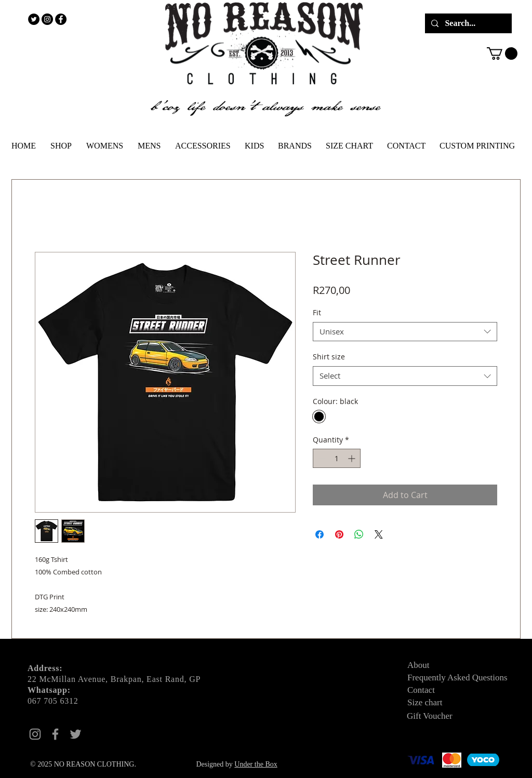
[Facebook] (55, 734)
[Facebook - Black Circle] (61, 19)
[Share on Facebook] (320, 534)
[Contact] (444, 690)
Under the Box (256, 764)
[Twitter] (76, 734)
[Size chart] (444, 703)
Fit (317, 312)
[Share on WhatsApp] (359, 534)
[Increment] (353, 458)
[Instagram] (35, 734)
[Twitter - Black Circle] (34, 19)
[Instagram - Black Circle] (47, 19)
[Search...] (467, 23)
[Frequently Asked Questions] (464, 678)
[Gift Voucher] (444, 716)
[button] (502, 53)
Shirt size (329, 357)
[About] (444, 665)
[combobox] (405, 332)
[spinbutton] (337, 458)
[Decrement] (321, 458)
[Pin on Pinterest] (339, 534)
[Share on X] (379, 534)
